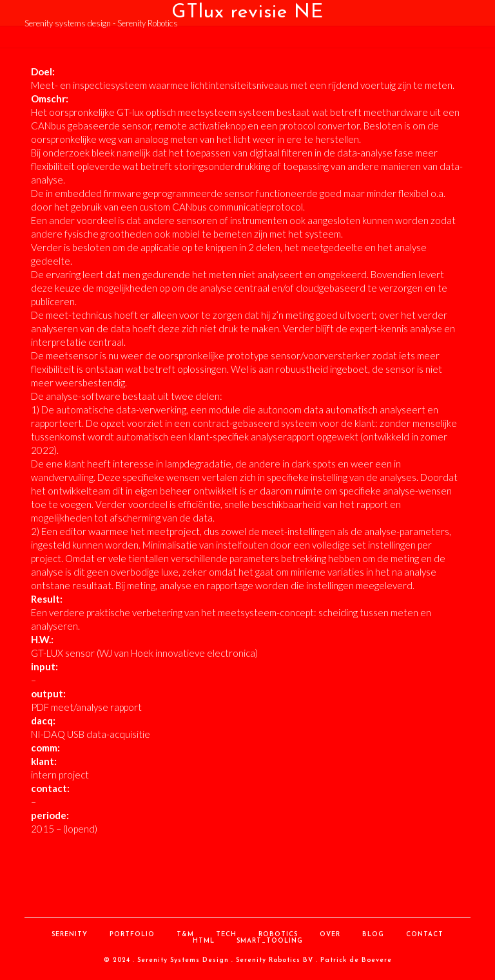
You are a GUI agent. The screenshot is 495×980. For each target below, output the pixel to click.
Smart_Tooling (270, 941)
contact (425, 935)
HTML (204, 941)
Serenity (70, 935)
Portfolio (132, 935)
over (330, 935)
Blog (373, 935)
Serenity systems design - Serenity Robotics (101, 23)
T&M (185, 935)
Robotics (278, 935)
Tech (226, 935)
